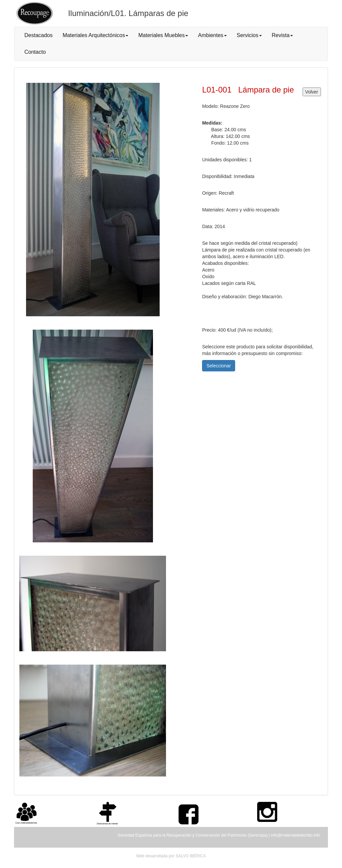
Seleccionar (219, 366)
